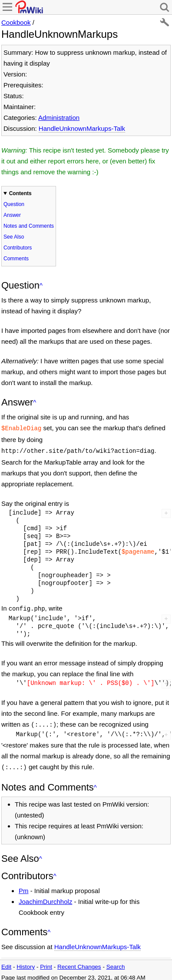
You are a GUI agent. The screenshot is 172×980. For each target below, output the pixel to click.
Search (116, 962)
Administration (59, 118)
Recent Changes (79, 962)
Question (14, 204)
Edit (6, 962)
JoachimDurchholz (45, 897)
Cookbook (16, 22)
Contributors (18, 248)
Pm (24, 886)
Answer (12, 215)
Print (46, 962)
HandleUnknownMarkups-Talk (82, 128)
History (26, 962)
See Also (14, 237)
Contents (20, 193)
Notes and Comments (29, 226)
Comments (16, 259)
